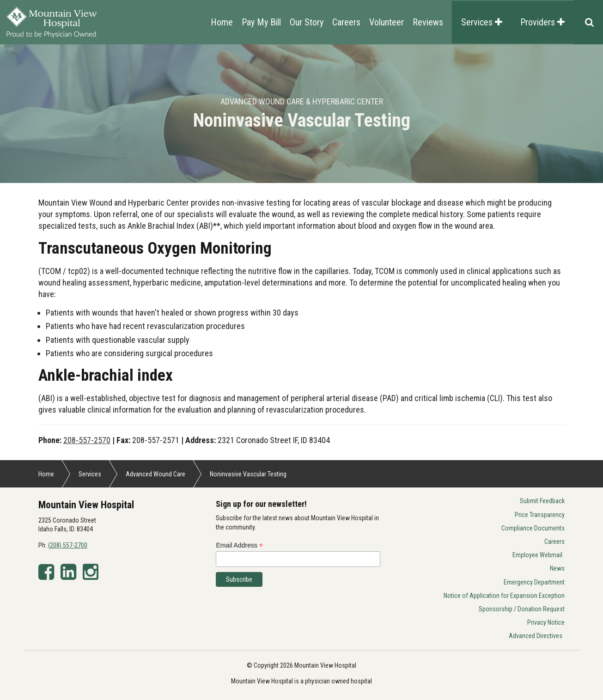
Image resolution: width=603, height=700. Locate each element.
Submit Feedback (542, 501)
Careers (346, 22)
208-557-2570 (87, 440)
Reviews (428, 22)
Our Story (307, 22)
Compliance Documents (533, 528)
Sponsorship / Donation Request (522, 609)
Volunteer (387, 22)
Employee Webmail (537, 555)
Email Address (239, 545)
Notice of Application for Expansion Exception (504, 596)
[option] (301, 114)
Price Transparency (540, 515)
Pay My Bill (261, 22)
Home (222, 22)
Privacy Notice (546, 622)
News (557, 568)
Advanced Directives (536, 636)
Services (482, 22)
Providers (542, 22)
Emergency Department (534, 582)
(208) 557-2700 (68, 545)
